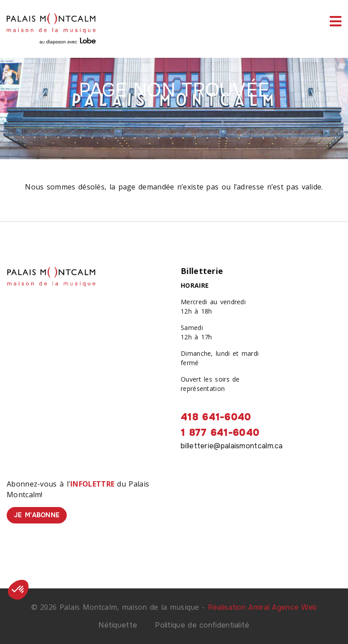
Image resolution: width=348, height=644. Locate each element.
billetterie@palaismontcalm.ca (232, 446)
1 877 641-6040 (220, 433)
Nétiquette (118, 625)
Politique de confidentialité (202, 625)
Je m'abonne (37, 515)
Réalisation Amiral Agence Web (263, 607)
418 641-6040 (216, 417)
